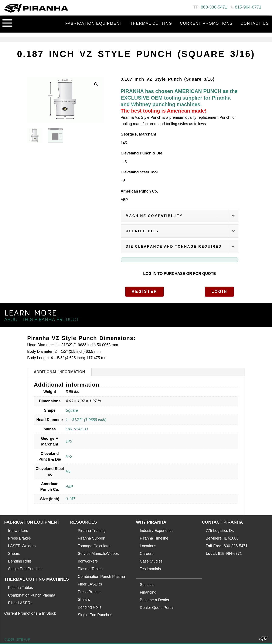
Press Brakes (19, 538)
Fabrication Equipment (94, 23)
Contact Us (255, 23)
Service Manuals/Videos (98, 554)
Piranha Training (92, 531)
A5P (69, 487)
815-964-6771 (248, 7)
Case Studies (151, 561)
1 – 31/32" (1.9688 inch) (86, 420)
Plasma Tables (21, 588)
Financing (148, 592)
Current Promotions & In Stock (30, 613)
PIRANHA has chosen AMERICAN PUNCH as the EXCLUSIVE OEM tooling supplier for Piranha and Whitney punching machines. (179, 98)
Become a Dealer (155, 600)
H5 (68, 471)
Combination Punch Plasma (32, 595)
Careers (147, 554)
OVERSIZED (77, 429)
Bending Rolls (20, 561)
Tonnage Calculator (94, 546)
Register (145, 291)
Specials (147, 585)
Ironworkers (18, 531)
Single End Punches (25, 569)
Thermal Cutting (151, 23)
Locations (148, 546)
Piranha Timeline (154, 538)
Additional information (59, 372)
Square (72, 410)
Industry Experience (157, 531)
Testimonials (150, 569)
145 (69, 441)
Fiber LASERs (20, 603)
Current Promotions (206, 23)
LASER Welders (22, 546)
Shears (14, 554)
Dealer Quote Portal (157, 608)
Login (219, 291)
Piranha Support (92, 538)
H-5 (69, 456)
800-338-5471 (214, 7)
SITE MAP (23, 640)
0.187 (70, 499)
